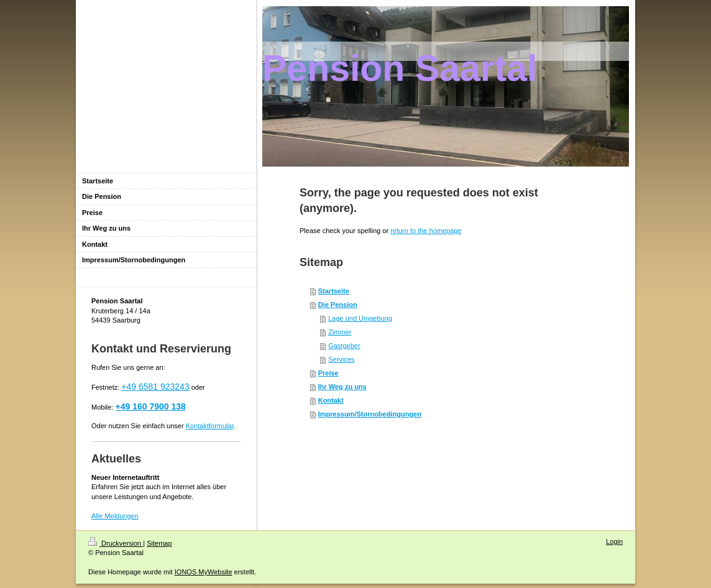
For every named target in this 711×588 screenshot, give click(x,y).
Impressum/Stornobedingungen (370, 414)
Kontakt (331, 400)
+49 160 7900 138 (151, 407)
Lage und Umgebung (360, 318)
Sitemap (159, 543)
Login (614, 541)
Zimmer (340, 332)
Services (341, 359)
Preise (328, 373)
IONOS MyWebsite (204, 572)
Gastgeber (344, 346)
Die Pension (338, 305)
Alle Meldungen (115, 516)
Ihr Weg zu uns (342, 387)
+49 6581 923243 (155, 387)
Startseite (334, 291)
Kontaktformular (210, 426)
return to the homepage (426, 231)
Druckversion (116, 543)
